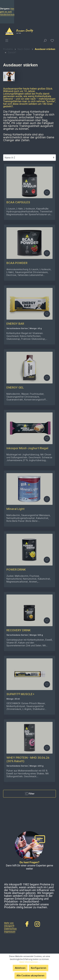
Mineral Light (15, 583)
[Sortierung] (29, 232)
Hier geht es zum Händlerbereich (35, 49)
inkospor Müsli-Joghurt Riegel (27, 523)
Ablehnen (20, 968)
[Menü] (7, 115)
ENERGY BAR (15, 398)
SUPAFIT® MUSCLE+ (21, 769)
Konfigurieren (39, 968)
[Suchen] (45, 115)
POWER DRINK (16, 644)
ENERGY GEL (15, 462)
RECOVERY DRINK (19, 705)
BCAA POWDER (17, 337)
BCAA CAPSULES (18, 277)
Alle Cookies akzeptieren (30, 975)
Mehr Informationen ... (30, 962)
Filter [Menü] (30, 867)
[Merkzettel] (52, 115)
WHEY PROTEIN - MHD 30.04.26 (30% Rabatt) (28, 834)
